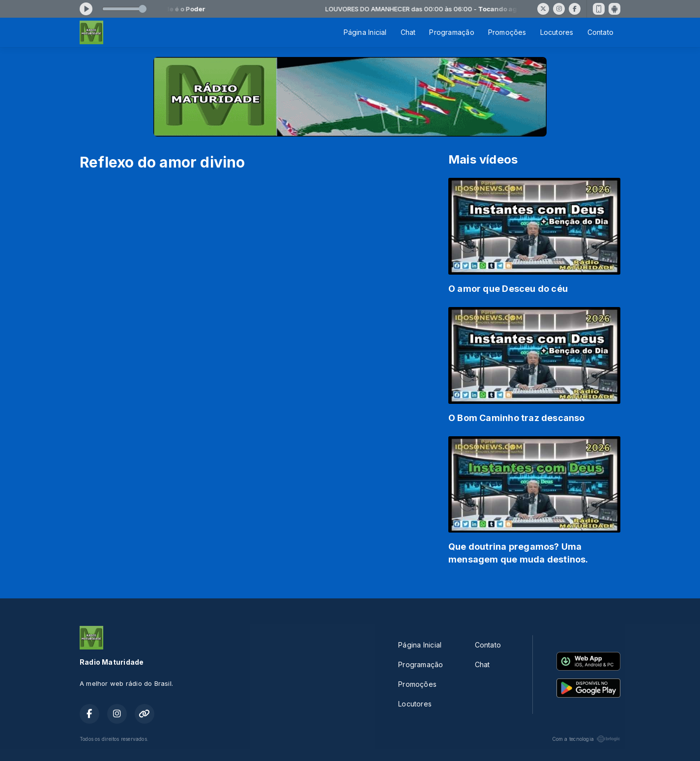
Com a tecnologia (586, 739)
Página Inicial (365, 32)
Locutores (557, 32)
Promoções (507, 32)
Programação (452, 32)
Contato (600, 32)
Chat (408, 32)
